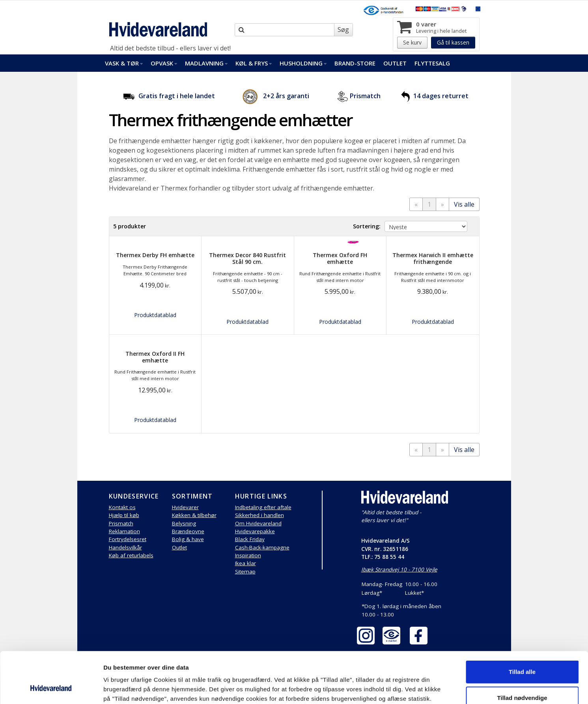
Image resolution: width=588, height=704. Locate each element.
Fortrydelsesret (128, 539)
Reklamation (124, 531)
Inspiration (248, 555)
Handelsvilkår (125, 547)
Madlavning (206, 63)
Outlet (395, 63)
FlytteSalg (432, 63)
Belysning (184, 523)
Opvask (164, 63)
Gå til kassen (453, 42)
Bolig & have (188, 539)
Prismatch (365, 96)
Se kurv (412, 42)
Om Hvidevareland (258, 523)
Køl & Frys (254, 63)
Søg (343, 30)
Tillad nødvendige (522, 652)
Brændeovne (188, 531)
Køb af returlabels (131, 555)
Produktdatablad (155, 315)
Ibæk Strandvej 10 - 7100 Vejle (399, 570)
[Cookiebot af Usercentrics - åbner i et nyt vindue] (51, 689)
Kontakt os (122, 507)
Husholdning (303, 63)
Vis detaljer (410, 688)
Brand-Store (355, 63)
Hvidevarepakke (255, 531)
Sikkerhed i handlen (259, 515)
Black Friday (250, 539)
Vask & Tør (124, 63)
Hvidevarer (185, 507)
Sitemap (245, 571)
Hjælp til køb (124, 515)
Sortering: (367, 226)
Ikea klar (245, 563)
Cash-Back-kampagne (262, 547)
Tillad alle (522, 626)
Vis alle (464, 204)
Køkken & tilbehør (194, 515)
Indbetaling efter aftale (263, 507)
